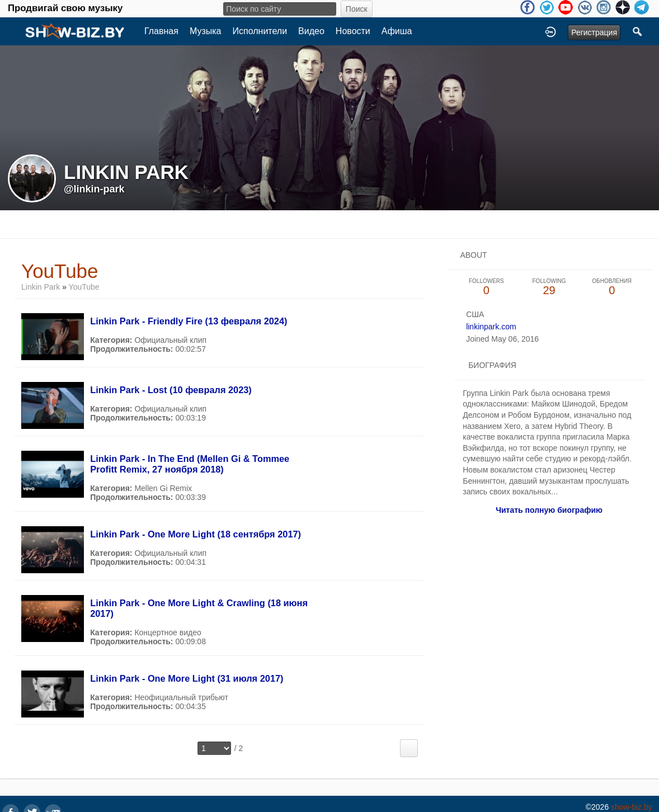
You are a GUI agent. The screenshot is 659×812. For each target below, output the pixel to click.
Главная (161, 31)
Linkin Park (41, 287)
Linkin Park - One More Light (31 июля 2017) (187, 678)
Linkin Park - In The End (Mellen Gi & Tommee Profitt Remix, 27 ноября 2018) (190, 464)
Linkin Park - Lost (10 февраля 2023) (171, 390)
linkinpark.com (491, 327)
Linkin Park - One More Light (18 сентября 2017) (196, 534)
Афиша (397, 31)
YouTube (84, 287)
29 (549, 287)
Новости (353, 31)
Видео (311, 31)
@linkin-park (94, 189)
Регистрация (594, 32)
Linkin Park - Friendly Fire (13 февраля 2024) (189, 321)
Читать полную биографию (549, 510)
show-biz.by (632, 807)
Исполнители (260, 31)
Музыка (206, 31)
